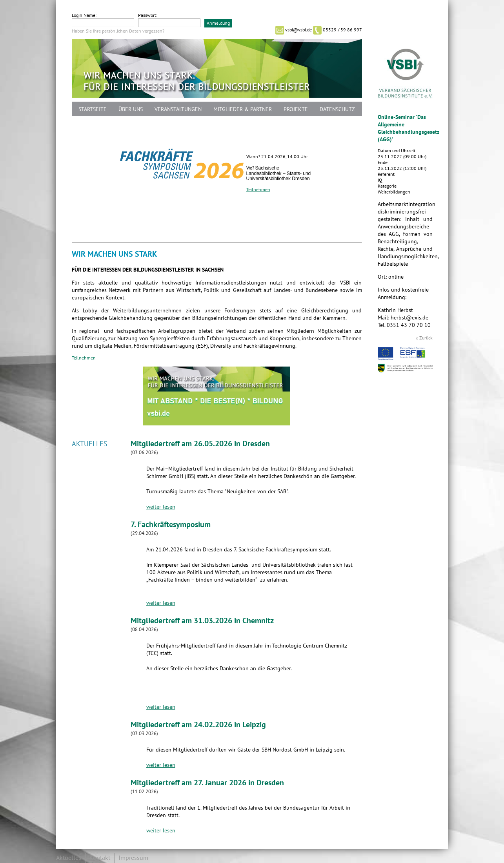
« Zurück (424, 338)
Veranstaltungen (178, 109)
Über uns (131, 109)
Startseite (93, 109)
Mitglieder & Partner (243, 109)
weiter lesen (161, 507)
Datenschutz (337, 109)
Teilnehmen (258, 190)
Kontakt (100, 858)
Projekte (296, 109)
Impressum (133, 858)
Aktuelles (69, 858)
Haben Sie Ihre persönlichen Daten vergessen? (118, 31)
